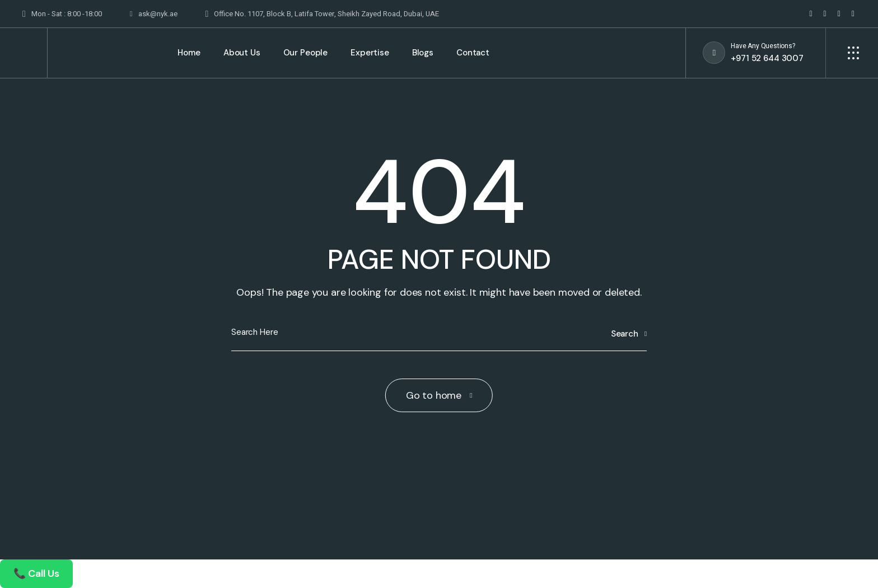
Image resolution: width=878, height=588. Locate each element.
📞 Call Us (36, 573)
